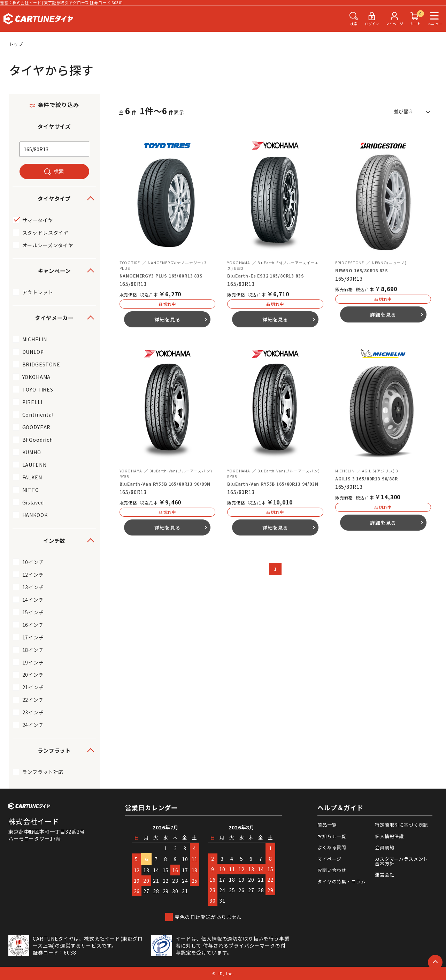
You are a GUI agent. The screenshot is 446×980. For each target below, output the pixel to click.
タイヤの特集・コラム (341, 882)
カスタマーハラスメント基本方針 (401, 861)
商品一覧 (327, 825)
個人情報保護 (389, 836)
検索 (59, 171)
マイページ (329, 859)
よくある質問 (332, 847)
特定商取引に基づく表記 (401, 825)
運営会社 (385, 875)
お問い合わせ (332, 870)
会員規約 (385, 847)
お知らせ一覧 (332, 836)
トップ (16, 44)
